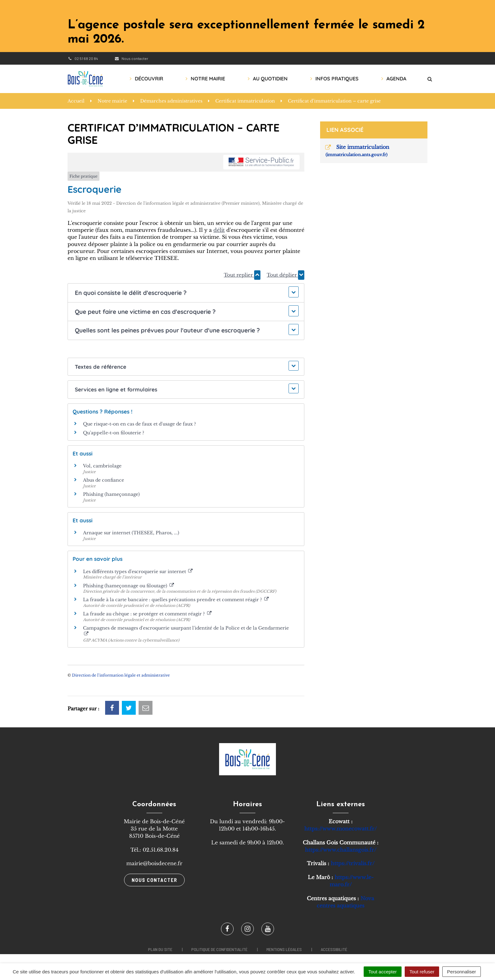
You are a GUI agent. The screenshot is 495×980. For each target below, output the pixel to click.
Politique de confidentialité (219, 949)
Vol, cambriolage (102, 466)
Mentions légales (284, 949)
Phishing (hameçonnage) (111, 494)
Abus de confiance (104, 480)
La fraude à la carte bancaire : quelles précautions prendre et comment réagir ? (176, 600)
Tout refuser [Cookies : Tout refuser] (422, 972)
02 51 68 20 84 (83, 58)
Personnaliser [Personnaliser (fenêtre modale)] (462, 972)
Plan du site (160, 949)
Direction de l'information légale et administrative (121, 675)
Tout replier (242, 275)
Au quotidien (270, 79)
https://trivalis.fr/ (353, 863)
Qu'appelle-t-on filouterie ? (114, 433)
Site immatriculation (357, 151)
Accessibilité (334, 949)
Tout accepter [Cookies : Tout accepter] (383, 972)
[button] (186, 293)
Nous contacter (131, 58)
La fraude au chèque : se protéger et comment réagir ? (147, 614)
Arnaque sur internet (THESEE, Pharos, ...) (131, 533)
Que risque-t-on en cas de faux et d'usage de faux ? (140, 424)
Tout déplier (286, 275)
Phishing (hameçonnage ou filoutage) (128, 586)
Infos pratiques (337, 79)
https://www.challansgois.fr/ (341, 850)
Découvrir (149, 79)
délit (219, 230)
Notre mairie (208, 79)
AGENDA (396, 79)
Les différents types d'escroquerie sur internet (138, 572)
